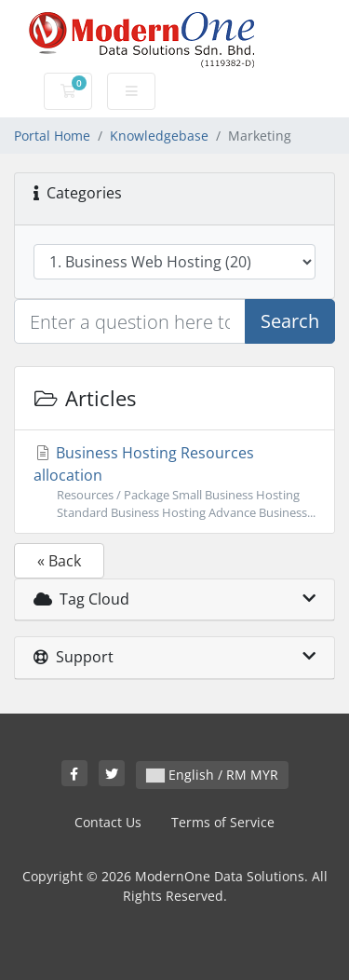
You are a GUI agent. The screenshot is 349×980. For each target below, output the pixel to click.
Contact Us (108, 822)
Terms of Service (223, 822)
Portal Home (52, 136)
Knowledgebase (159, 136)
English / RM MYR (212, 775)
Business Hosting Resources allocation (174, 482)
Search (290, 321)
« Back (59, 561)
